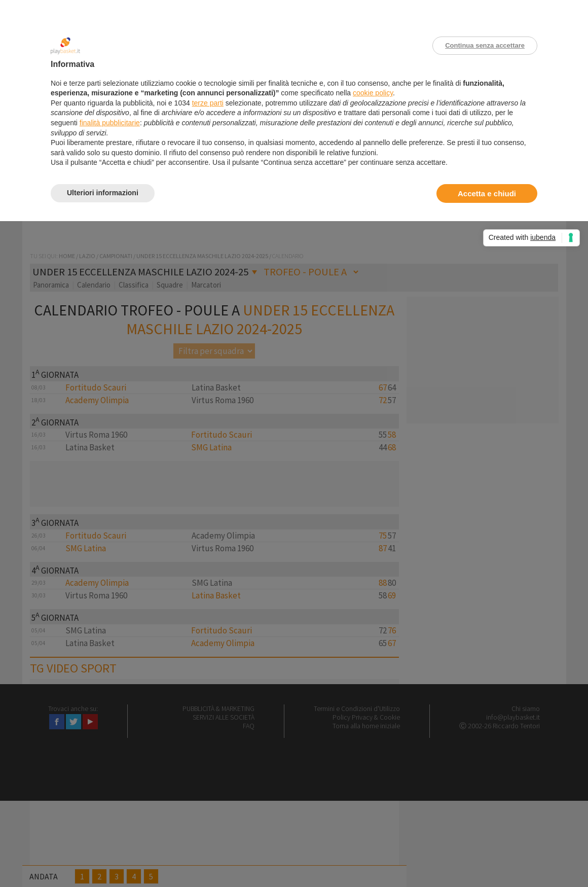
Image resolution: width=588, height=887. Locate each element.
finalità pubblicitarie (110, 123)
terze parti (208, 103)
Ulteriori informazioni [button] (103, 193)
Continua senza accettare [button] (485, 45)
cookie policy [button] (373, 93)
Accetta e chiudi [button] (487, 193)
